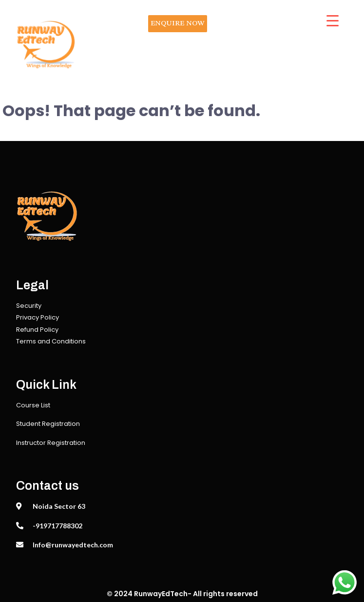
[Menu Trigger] (333, 21)
